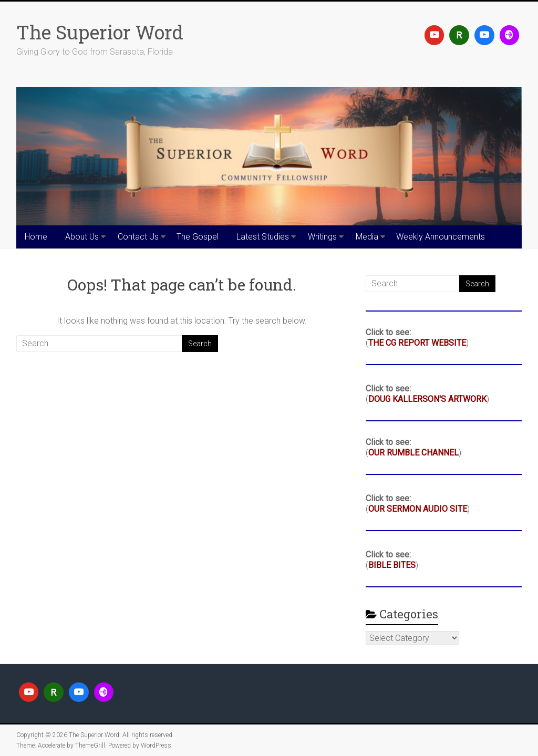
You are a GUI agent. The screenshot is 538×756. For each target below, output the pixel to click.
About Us (82, 237)
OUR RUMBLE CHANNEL (413, 453)
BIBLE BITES (392, 565)
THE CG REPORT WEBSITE (417, 343)
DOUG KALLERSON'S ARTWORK (427, 399)
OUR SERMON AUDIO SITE (418, 509)
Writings (322, 237)
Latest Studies (263, 237)
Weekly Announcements (441, 237)
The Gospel (198, 237)
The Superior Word (100, 32)
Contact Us (138, 237)
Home (36, 237)
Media (367, 237)
